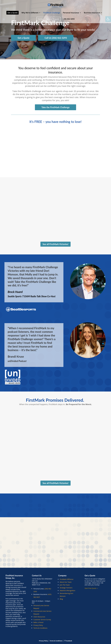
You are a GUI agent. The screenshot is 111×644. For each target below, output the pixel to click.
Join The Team (65, 585)
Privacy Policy (38, 625)
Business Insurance (92, 13)
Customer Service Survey (42, 620)
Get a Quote (13, 13)
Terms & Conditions (40, 628)
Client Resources (39, 617)
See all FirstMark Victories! (55, 244)
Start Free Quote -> (91, 588)
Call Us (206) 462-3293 (56, 38)
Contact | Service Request (49, 19)
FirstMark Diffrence (67, 579)
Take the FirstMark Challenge (55, 107)
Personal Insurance (71, 13)
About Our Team (66, 582)
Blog (61, 599)
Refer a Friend (38, 622)
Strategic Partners (66, 588)
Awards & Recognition (67, 591)
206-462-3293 (69, 19)
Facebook (68, 641)
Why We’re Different (30, 13)
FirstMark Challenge (52, 13)
